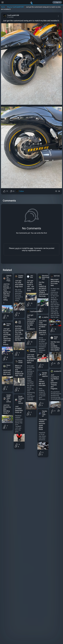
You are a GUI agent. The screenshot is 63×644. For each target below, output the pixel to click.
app (32, 248)
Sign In (57, 2)
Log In (17, 248)
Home (3, 7)
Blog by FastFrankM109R (15, 7)
